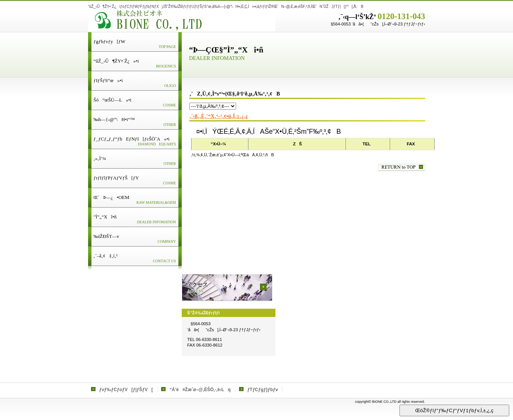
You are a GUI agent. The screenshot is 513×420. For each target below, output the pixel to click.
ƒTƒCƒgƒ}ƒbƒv (263, 390)
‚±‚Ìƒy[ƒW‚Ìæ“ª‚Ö (402, 167)
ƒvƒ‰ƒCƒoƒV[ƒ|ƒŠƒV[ (126, 390)
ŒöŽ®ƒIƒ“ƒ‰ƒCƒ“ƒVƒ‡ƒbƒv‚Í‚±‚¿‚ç (454, 410)
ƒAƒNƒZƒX (227, 288)
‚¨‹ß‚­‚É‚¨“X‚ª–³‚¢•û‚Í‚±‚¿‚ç (219, 116)
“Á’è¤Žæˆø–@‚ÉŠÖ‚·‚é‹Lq (200, 390)
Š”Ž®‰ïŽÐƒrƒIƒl (182, 20)
